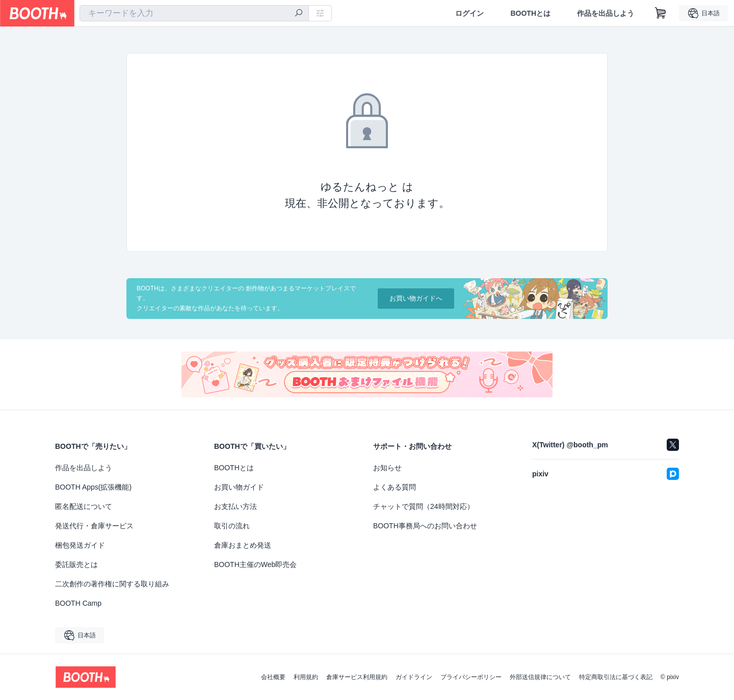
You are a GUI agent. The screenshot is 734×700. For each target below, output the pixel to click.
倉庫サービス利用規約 (357, 677)
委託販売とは (76, 564)
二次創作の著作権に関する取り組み (112, 584)
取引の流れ (232, 526)
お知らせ (387, 468)
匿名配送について (84, 506)
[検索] (299, 14)
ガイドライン (414, 677)
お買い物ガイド (239, 487)
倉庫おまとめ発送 (243, 545)
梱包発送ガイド (80, 545)
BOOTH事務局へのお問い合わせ (425, 526)
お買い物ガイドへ (416, 298)
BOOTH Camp (78, 603)
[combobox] (194, 13)
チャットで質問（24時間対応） (424, 506)
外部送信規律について (540, 677)
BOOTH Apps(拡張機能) (93, 487)
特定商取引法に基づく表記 (616, 677)
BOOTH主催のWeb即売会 (255, 564)
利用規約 (306, 677)
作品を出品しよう (606, 13)
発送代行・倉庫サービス (94, 526)
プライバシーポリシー (471, 677)
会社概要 (273, 677)
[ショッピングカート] (661, 13)
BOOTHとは (530, 13)
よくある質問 (395, 487)
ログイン (469, 13)
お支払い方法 (235, 506)
